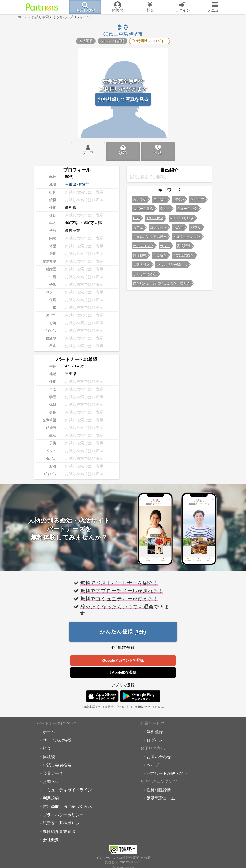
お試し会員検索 (57, 765)
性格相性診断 (159, 790)
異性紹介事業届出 (59, 831)
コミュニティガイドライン (67, 790)
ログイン (155, 740)
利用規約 (51, 798)
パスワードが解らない (167, 773)
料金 (47, 748)
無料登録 (155, 732)
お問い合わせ (159, 757)
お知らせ (51, 781)
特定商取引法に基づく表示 (67, 806)
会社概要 (51, 840)
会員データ (53, 773)
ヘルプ (153, 765)
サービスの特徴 (57, 740)
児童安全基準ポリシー (63, 823)
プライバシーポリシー (63, 815)
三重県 (71, 184)
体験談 (49, 757)
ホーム (49, 732)
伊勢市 (83, 184)
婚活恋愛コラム (161, 798)
